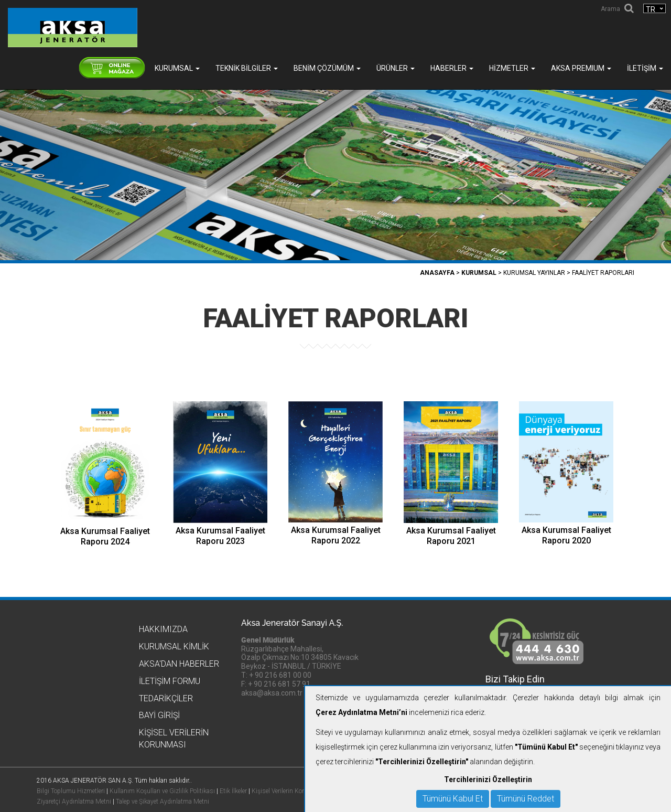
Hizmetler (512, 68)
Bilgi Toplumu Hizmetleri (71, 791)
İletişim (645, 68)
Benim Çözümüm (327, 68)
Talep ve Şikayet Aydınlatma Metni (163, 802)
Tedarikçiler (166, 698)
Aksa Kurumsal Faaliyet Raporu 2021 (451, 536)
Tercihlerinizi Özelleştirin (488, 779)
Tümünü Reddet (526, 799)
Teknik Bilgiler (247, 68)
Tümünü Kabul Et (453, 799)
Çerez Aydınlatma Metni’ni (361, 712)
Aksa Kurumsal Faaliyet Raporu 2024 (105, 536)
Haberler (452, 68)
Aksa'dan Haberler (179, 664)
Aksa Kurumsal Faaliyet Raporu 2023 (220, 536)
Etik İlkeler (233, 791)
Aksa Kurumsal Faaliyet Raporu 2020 (566, 535)
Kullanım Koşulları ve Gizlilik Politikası (162, 791)
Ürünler (396, 68)
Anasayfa (437, 273)
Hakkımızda (163, 629)
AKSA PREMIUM (581, 68)
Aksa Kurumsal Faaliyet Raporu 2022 (336, 535)
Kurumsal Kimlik (174, 647)
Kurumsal (177, 68)
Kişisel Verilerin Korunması (289, 791)
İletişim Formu (170, 681)
